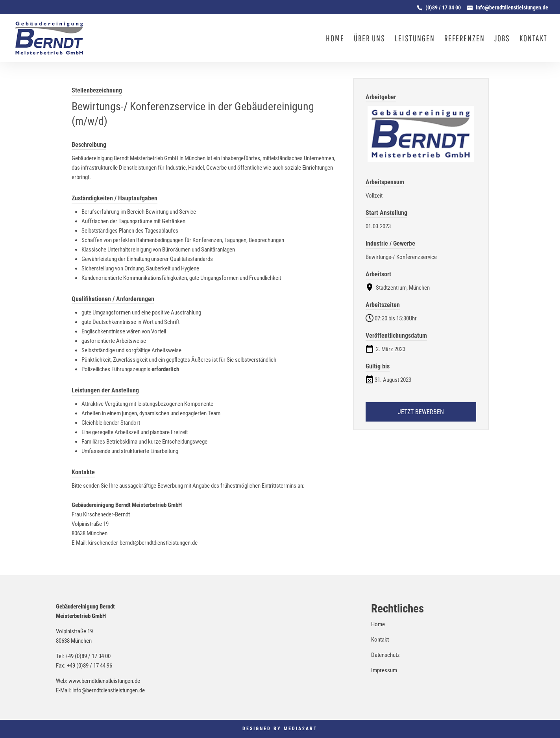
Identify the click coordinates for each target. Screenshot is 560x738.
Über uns (370, 39)
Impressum (384, 670)
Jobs (502, 39)
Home (335, 39)
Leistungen (415, 39)
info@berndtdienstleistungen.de (109, 690)
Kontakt (533, 39)
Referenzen (465, 39)
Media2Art (301, 729)
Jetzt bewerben (421, 412)
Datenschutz (385, 655)
